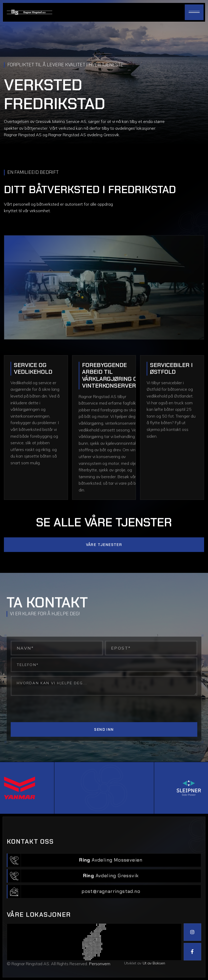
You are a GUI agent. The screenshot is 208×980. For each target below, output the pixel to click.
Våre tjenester (104, 568)
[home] (30, 12)
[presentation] (50, 710)
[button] (194, 12)
